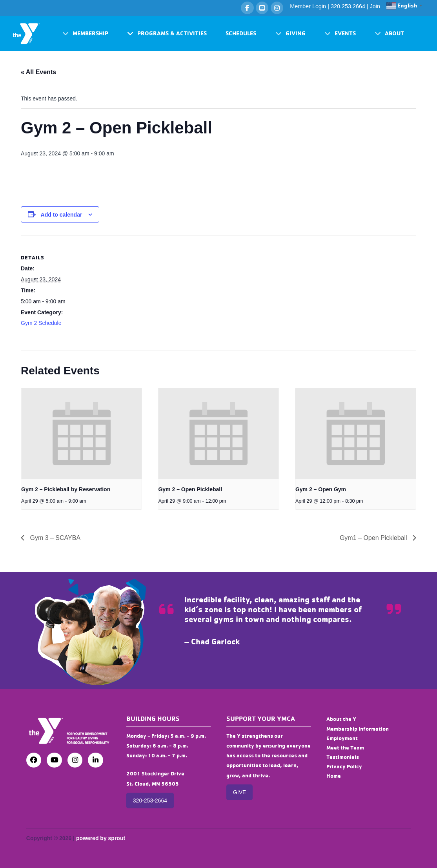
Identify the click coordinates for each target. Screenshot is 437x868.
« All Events (38, 72)
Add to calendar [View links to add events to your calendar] (62, 215)
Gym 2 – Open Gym (321, 489)
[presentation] (81, 433)
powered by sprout (101, 838)
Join (375, 6)
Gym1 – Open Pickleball (374, 538)
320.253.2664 (348, 6)
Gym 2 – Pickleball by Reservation (66, 489)
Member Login (308, 6)
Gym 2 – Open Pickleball (190, 489)
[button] (85, 34)
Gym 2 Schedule (41, 323)
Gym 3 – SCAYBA (54, 538)
